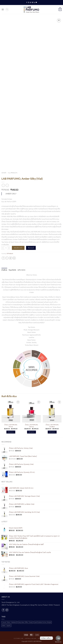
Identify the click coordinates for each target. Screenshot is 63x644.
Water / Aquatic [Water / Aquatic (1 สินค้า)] (6, 625)
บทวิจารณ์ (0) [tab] (21, 270)
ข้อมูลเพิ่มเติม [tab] (12, 270)
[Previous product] (7, 185)
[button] (3, 9)
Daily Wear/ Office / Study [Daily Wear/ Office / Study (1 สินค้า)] (25, 622)
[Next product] (3, 185)
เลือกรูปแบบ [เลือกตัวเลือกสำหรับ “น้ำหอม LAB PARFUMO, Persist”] (11, 432)
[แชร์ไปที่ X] (7, 258)
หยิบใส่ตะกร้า (18, 248)
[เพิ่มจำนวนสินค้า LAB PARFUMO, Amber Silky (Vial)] (9, 248)
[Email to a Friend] (14, 258)
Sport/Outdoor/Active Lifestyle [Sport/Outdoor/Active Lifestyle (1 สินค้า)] (43, 622)
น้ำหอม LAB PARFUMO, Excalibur (52, 426)
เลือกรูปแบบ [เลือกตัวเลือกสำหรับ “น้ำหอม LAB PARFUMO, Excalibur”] (52, 432)
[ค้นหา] (7, 9)
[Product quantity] (6, 248)
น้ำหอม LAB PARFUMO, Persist (11, 426)
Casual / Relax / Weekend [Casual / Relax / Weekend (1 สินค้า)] (9, 622)
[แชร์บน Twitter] (11, 258)
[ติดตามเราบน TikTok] (31, 2)
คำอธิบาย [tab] (4, 270)
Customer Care (19, 638)
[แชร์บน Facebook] (3, 258)
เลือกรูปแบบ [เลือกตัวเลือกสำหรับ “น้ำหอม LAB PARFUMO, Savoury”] (31, 432)
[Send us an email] (32, 2)
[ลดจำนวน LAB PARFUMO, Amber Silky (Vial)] (3, 248)
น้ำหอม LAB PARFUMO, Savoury (31, 426)
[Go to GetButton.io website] (58, 642)
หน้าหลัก (4, 173)
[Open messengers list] (58, 638)
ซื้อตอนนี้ (31, 248)
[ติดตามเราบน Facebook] (27, 2)
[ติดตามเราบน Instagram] (29, 2)
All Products (13, 173)
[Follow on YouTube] (36, 2)
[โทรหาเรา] (34, 2)
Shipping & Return (30, 638)
